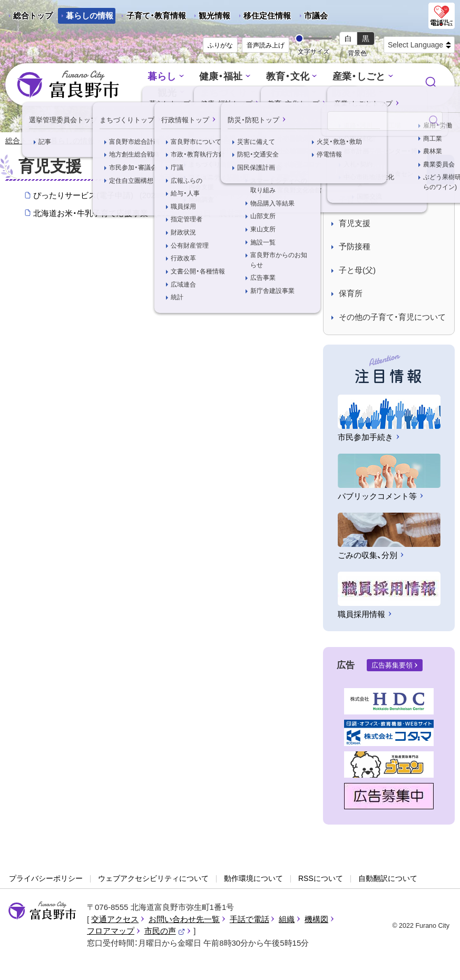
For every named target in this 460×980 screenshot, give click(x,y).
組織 (287, 920)
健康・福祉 (223, 77)
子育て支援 (359, 200)
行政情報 (289, 92)
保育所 (351, 294)
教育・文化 (287, 77)
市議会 (316, 16)
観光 (171, 92)
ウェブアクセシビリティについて (153, 879)
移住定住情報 (263, 17)
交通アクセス (115, 920)
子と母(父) (357, 271)
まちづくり (225, 92)
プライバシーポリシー (46, 879)
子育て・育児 (154, 141)
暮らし (166, 77)
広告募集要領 (392, 666)
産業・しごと (355, 77)
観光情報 (211, 17)
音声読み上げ (266, 45)
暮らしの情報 (90, 16)
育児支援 (355, 224)
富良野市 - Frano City (68, 85)
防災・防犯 (351, 92)
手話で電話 (249, 920)
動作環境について (253, 879)
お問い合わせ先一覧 (184, 920)
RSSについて (321, 879)
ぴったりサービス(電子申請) (160, 196)
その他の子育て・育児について (392, 317)
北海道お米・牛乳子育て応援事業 (139, 214)
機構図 (316, 920)
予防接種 (355, 247)
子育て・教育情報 (156, 16)
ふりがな (220, 45)
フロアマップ (111, 931)
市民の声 (165, 931)
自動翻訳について (388, 879)
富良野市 (42, 912)
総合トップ (33, 16)
